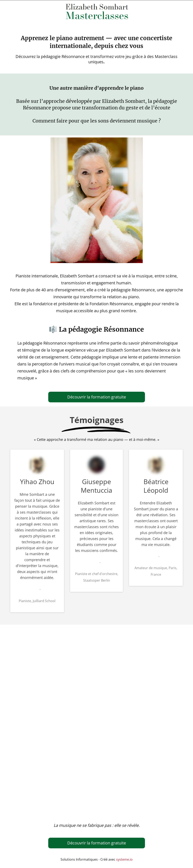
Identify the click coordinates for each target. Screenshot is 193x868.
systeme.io (124, 859)
